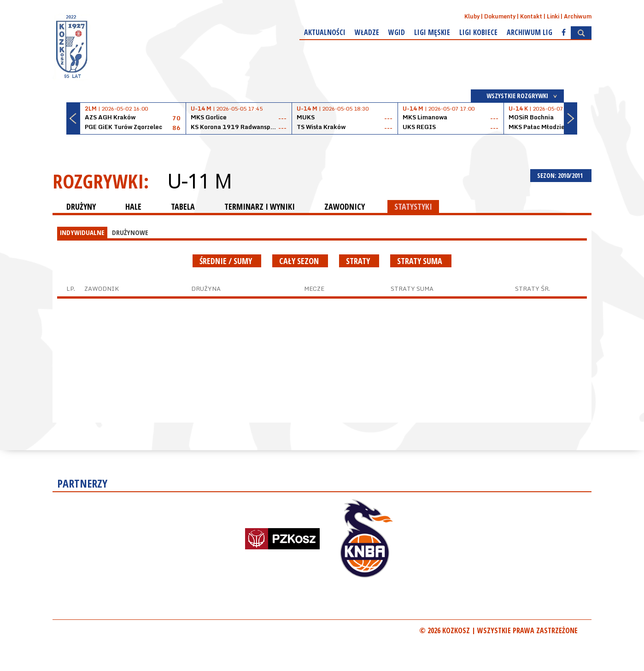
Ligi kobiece (478, 32)
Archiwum (578, 16)
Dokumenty (500, 16)
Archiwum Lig (530, 32)
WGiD (397, 32)
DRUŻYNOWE (130, 232)
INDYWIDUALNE (82, 232)
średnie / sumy (227, 261)
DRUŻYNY (81, 206)
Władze (367, 32)
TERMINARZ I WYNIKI (260, 206)
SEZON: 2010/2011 (561, 175)
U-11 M (199, 181)
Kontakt (531, 16)
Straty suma (421, 261)
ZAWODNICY (345, 206)
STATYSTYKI (413, 206)
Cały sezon (300, 261)
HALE (133, 206)
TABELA (183, 206)
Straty (359, 261)
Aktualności (325, 32)
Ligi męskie (432, 32)
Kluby (472, 16)
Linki (553, 16)
